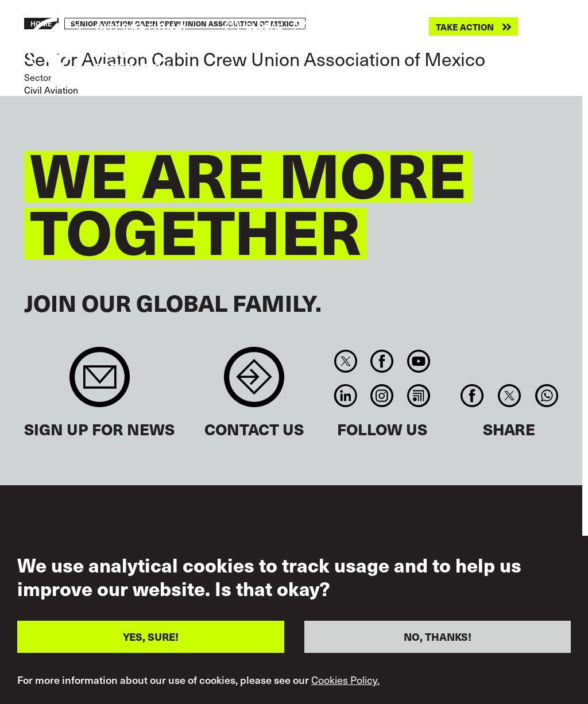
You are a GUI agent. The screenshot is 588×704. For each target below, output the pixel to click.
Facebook (382, 361)
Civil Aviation (51, 90)
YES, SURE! (151, 637)
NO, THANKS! (438, 637)
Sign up (100, 383)
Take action (465, 27)
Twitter (345, 361)
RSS (418, 396)
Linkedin (345, 396)
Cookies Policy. (345, 680)
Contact (254, 383)
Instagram (382, 396)
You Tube (418, 361)
